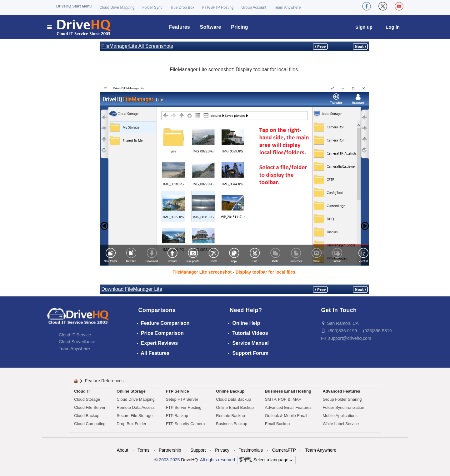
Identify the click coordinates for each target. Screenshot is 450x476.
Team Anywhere (287, 7)
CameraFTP (284, 450)
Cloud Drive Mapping (117, 7)
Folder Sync (152, 7)
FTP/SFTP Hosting (218, 7)
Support (198, 450)
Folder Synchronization (344, 407)
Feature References (104, 381)
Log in (393, 27)
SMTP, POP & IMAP (283, 399)
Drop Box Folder (131, 424)
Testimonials (251, 450)
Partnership (170, 450)
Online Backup (230, 391)
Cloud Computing (90, 424)
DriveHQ (189, 460)
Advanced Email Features (288, 407)
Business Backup (232, 424)
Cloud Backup (87, 416)
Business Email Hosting (288, 391)
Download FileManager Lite (132, 289)
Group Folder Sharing (342, 399)
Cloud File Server (90, 407)
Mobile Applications (340, 416)
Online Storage (131, 391)
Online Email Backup (235, 407)
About (123, 450)
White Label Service (341, 424)
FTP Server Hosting (184, 407)
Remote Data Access (135, 407)
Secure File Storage (135, 416)
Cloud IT (82, 391)
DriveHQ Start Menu (74, 6)
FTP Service (177, 391)
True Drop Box (182, 7)
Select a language (266, 460)
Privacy (222, 450)
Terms (143, 450)
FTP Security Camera (185, 424)
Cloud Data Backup (233, 399)
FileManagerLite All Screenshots (137, 46)
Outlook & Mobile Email (286, 416)
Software (211, 27)
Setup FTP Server (182, 399)
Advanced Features (342, 391)
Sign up (364, 27)
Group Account (254, 7)
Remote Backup (230, 416)
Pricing (239, 27)
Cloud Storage (87, 399)
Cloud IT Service (75, 335)
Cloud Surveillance (77, 342)
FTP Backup (177, 416)
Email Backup (277, 424)
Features (180, 27)
